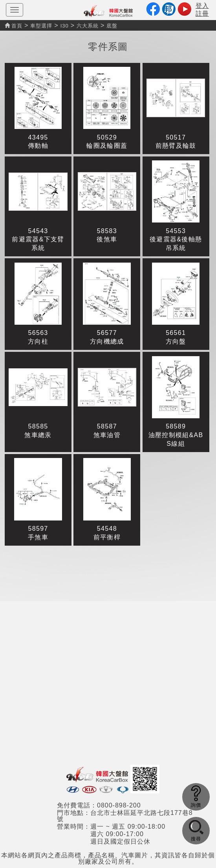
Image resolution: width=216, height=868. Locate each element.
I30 (65, 26)
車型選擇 (41, 26)
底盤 (112, 26)
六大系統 (88, 26)
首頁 (14, 26)
